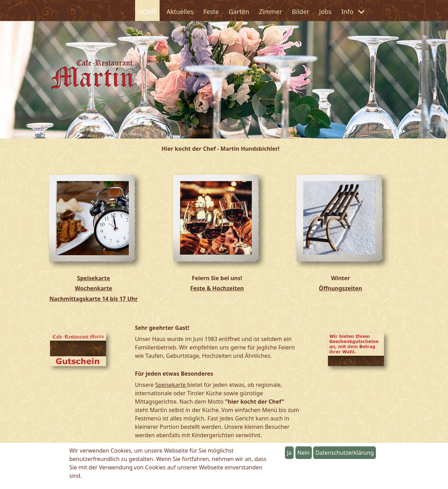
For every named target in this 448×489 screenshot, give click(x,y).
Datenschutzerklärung (345, 453)
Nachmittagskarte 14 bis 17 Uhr (93, 299)
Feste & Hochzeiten (217, 288)
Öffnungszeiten (340, 288)
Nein (304, 453)
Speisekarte (93, 278)
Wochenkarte (94, 288)
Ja (289, 453)
